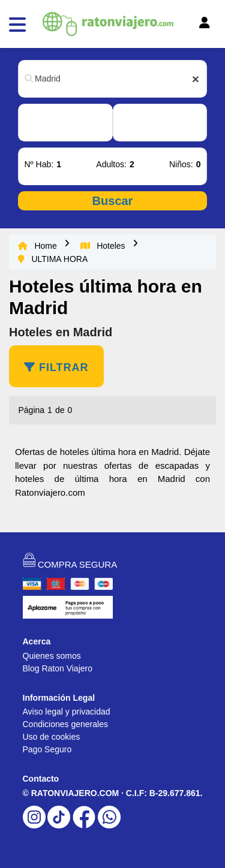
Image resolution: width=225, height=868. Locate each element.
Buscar (113, 201)
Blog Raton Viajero (58, 668)
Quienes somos (52, 656)
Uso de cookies (52, 737)
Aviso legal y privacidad (67, 712)
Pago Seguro (47, 749)
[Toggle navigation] (188, 26)
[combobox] (112, 79)
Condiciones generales (65, 724)
